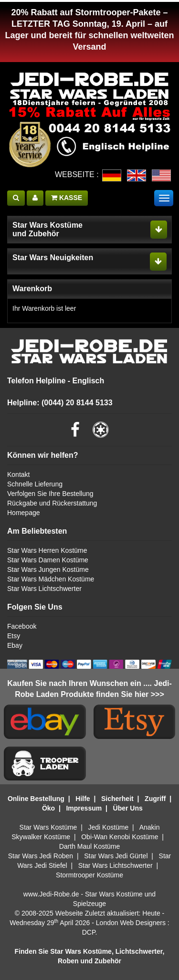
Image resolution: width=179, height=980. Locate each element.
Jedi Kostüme (109, 827)
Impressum (84, 808)
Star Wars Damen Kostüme (48, 560)
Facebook (22, 626)
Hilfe (83, 799)
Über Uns (128, 808)
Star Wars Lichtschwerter (44, 589)
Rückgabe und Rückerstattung (52, 503)
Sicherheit (117, 799)
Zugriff (155, 799)
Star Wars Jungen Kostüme (48, 569)
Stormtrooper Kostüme (89, 875)
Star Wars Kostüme (48, 827)
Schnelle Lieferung (35, 484)
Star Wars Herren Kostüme (47, 550)
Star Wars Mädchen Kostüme (51, 579)
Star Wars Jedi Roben (41, 856)
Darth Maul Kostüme (90, 846)
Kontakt (18, 474)
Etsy (14, 636)
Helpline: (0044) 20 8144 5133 (60, 403)
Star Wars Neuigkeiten (53, 258)
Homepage (24, 513)
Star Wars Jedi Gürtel (116, 856)
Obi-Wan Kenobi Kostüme (120, 837)
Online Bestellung (36, 799)
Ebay (15, 645)
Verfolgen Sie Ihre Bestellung (50, 494)
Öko (48, 808)
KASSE (67, 198)
